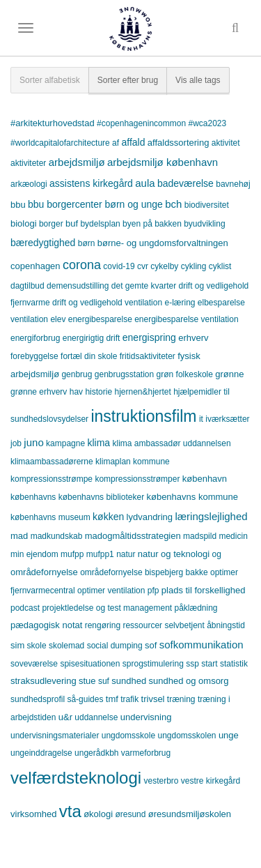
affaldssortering (179, 143)
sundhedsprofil (38, 699)
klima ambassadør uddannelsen (171, 443)
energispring (149, 337)
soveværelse (34, 664)
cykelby (164, 266)
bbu (18, 205)
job (16, 443)
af (116, 143)
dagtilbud (27, 286)
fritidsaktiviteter (148, 356)
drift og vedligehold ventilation (107, 303)
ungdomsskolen (187, 736)
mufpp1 (100, 554)
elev (58, 319)
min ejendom (34, 554)
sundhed (129, 681)
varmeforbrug (146, 753)
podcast (25, 608)
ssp (192, 664)
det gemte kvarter (144, 286)
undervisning (146, 717)
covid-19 (119, 266)
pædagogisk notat (46, 625)
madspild (200, 536)
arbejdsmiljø (77, 162)
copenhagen (35, 266)
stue (87, 681)
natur (126, 554)
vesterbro (161, 781)
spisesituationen (90, 664)
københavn (205, 479)
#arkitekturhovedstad (53, 123)
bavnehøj (233, 184)
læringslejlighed (211, 516)
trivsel (153, 699)
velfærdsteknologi (76, 778)
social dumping (115, 646)
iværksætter (227, 419)
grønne (229, 374)
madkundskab (57, 536)
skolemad (66, 646)
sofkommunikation (201, 645)
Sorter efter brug (128, 80)
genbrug (77, 374)
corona (82, 265)
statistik (234, 664)
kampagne (65, 443)
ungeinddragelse (41, 753)
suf (104, 681)
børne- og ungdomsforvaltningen (163, 243)
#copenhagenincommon (141, 123)
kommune (151, 462)
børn (87, 243)
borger (51, 224)
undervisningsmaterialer (55, 736)
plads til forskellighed (204, 590)
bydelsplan (100, 224)
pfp (153, 591)
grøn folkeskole (185, 374)
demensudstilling (78, 286)
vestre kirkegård (211, 781)
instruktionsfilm (143, 416)
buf (72, 223)
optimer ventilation (111, 591)
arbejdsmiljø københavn (163, 162)
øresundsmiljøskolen (190, 814)
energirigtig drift (92, 338)
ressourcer (142, 625)
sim (17, 645)
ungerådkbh (96, 753)
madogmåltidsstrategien (133, 536)
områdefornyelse (44, 572)
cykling (194, 266)
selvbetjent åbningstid (204, 625)
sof (151, 645)
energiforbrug (35, 338)
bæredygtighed (43, 243)
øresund (130, 814)
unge (229, 735)
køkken (108, 517)
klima (98, 443)
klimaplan (113, 462)
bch (173, 204)
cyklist (220, 266)
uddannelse (96, 717)
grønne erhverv (39, 392)
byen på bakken (152, 224)
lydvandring (150, 517)
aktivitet (226, 143)
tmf (112, 699)
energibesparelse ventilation (186, 319)
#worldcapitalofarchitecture (60, 143)
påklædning (196, 608)
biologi (24, 223)
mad (19, 536)
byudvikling (204, 224)
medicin (233, 536)
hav (76, 392)
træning (181, 699)
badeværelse (185, 183)
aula (145, 183)
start (209, 664)
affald (133, 142)
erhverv (193, 338)
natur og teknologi (174, 554)
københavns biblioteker (101, 497)
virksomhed (33, 814)
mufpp (72, 554)
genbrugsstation (124, 374)
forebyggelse (34, 356)
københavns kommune (192, 497)
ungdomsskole (128, 736)
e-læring (180, 303)
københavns (33, 497)
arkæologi (29, 184)
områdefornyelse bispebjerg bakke (144, 572)
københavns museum (50, 517)
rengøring (103, 625)
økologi (98, 814)
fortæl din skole (89, 356)
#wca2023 (207, 123)
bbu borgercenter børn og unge (95, 204)
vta (70, 811)
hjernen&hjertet (142, 392)
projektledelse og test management (107, 608)
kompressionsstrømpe (52, 479)
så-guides (85, 699)
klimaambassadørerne (52, 462)
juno (33, 442)
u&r (65, 717)
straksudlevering (43, 681)
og (217, 554)
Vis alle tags (198, 80)
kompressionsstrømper (137, 479)
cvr (143, 266)
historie (98, 392)
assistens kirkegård (91, 183)
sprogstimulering (153, 664)
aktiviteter (28, 163)
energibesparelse (100, 319)
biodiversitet (207, 205)
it (201, 419)
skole (37, 646)
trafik (129, 699)
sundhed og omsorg (189, 681)
